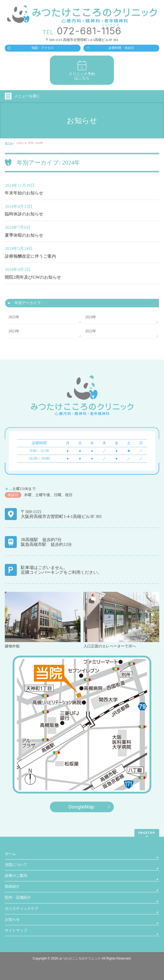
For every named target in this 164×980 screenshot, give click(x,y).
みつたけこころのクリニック (80, 958)
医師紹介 (12, 887)
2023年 (14, 331)
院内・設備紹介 (18, 897)
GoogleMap (81, 807)
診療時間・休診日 (121, 48)
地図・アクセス (43, 48)
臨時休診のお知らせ (24, 214)
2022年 (91, 331)
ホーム (10, 854)
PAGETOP (147, 833)
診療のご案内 (16, 876)
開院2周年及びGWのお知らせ (33, 277)
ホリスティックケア (22, 909)
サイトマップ (16, 930)
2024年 (91, 317)
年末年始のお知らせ (24, 193)
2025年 (14, 317)
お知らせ (12, 920)
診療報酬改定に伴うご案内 (30, 256)
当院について (16, 865)
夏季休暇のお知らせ (24, 235)
